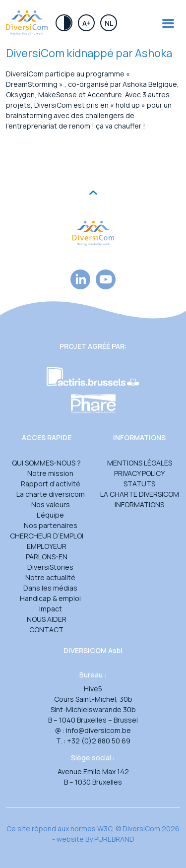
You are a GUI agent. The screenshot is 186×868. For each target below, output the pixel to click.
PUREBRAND (114, 839)
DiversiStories (50, 567)
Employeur (47, 546)
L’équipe (50, 515)
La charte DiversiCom (140, 494)
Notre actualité (50, 577)
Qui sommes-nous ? (46, 463)
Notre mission (50, 473)
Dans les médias (50, 588)
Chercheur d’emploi (47, 536)
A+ (87, 23)
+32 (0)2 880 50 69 (99, 741)
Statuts (139, 484)
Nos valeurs (51, 504)
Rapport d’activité (51, 484)
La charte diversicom (51, 494)
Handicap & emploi (50, 598)
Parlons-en (47, 557)
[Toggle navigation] (168, 23)
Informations (139, 504)
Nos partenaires (51, 525)
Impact (51, 609)
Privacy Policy (139, 473)
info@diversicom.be (98, 730)
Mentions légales (140, 463)
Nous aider (47, 619)
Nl (109, 23)
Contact (46, 630)
